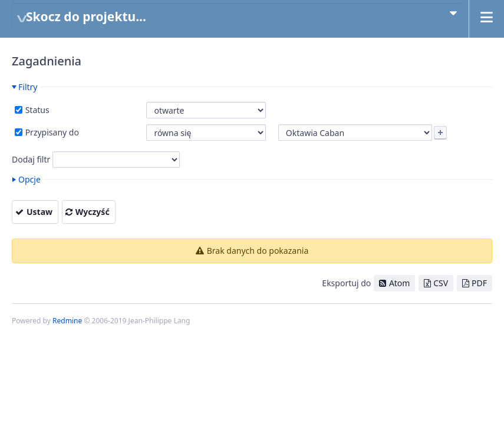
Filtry (28, 87)
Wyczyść (93, 212)
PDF (479, 283)
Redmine (67, 321)
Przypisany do (51, 132)
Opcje (29, 179)
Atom (400, 283)
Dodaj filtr (31, 159)
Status (36, 110)
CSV (441, 283)
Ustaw (39, 212)
